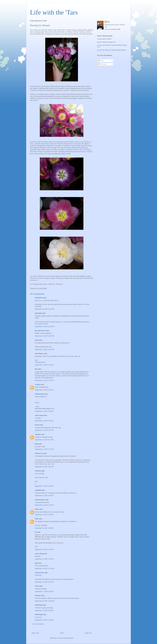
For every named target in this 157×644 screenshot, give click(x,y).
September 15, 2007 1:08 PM (44, 505)
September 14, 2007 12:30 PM (45, 326)
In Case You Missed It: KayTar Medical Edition (111, 50)
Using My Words (40, 362)
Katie (37, 519)
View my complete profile (113, 29)
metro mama (39, 415)
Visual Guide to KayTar (104, 39)
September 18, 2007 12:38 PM (45, 601)
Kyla (108, 22)
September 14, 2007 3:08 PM (44, 411)
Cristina (38, 385)
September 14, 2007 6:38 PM (44, 467)
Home (62, 633)
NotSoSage (39, 605)
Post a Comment (38, 624)
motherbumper (40, 500)
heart (84, 34)
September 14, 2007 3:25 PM (44, 421)
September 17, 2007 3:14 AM (44, 591)
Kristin (37, 425)
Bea (36, 369)
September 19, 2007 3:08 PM (44, 610)
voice (41, 278)
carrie (37, 586)
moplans (38, 434)
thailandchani (39, 394)
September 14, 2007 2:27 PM (44, 380)
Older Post (88, 633)
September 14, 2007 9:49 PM (44, 496)
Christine (38, 471)
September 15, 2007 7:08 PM (44, 549)
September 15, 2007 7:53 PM (44, 559)
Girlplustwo (39, 298)
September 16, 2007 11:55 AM (44, 568)
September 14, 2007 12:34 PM (45, 336)
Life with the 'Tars (54, 12)
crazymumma (39, 573)
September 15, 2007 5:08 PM (44, 528)
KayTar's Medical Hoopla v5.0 (106, 42)
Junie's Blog (39, 554)
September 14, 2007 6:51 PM (44, 486)
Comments (103, 64)
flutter (37, 509)
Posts (101, 61)
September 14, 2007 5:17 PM (44, 449)
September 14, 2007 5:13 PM (44, 440)
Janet (37, 340)
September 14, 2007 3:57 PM (44, 430)
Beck (37, 444)
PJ (36, 532)
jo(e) (36, 563)
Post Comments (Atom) (66, 638)
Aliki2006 (38, 490)
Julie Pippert (39, 354)
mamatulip (38, 313)
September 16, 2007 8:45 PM (44, 582)
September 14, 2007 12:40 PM (45, 349)
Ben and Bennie (40, 331)
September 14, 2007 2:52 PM (44, 390)
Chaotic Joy (39, 453)
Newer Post (35, 633)
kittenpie (38, 596)
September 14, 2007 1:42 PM (44, 365)
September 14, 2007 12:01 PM (45, 309)
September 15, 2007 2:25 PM (44, 515)
